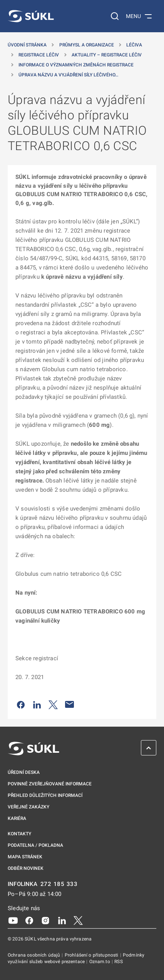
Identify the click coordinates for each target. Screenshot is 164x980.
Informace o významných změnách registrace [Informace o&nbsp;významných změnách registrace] (76, 65)
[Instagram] (45, 920)
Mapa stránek (25, 857)
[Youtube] (13, 920)
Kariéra (17, 818)
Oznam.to (100, 962)
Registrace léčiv (39, 55)
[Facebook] (29, 920)
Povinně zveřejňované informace (50, 784)
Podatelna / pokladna (35, 845)
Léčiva (134, 45)
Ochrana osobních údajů (34, 955)
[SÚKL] (31, 16)
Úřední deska (24, 772)
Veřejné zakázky (28, 807)
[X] (78, 920)
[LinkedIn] (62, 920)
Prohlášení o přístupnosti (92, 955)
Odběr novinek (26, 868)
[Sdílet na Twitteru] (53, 704)
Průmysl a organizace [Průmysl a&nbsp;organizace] (87, 45)
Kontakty (19, 834)
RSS (118, 962)
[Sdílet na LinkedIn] (37, 704)
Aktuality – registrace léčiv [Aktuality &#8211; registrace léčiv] (107, 55)
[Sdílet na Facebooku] (21, 704)
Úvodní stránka (27, 45)
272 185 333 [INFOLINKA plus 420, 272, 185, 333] (59, 884)
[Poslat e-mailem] (70, 704)
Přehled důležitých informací (45, 795)
